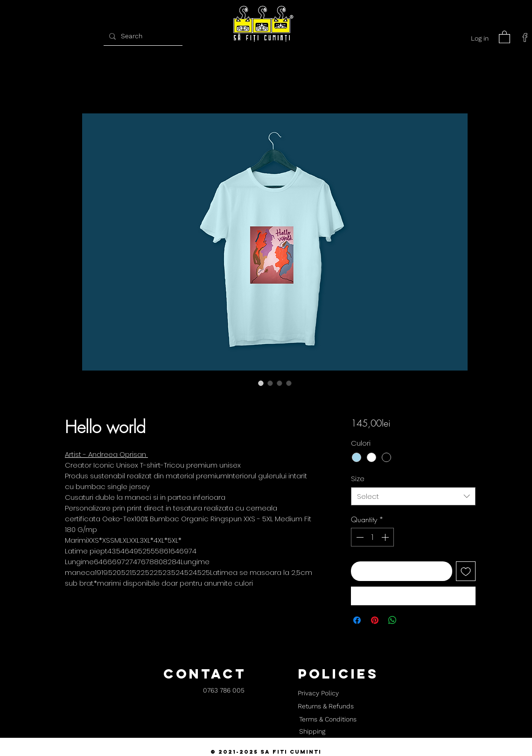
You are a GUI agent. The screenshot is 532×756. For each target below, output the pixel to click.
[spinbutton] (372, 537)
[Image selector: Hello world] (261, 383)
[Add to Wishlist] (466, 571)
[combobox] (413, 496)
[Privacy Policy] (318, 693)
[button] (504, 37)
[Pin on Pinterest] (375, 620)
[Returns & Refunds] (326, 707)
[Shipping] (312, 732)
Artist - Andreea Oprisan (106, 454)
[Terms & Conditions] (328, 720)
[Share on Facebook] (357, 620)
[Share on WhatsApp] (392, 620)
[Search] (142, 36)
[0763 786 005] (224, 691)
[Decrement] (359, 537)
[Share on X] (410, 620)
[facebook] (525, 37)
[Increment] (386, 537)
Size (358, 479)
